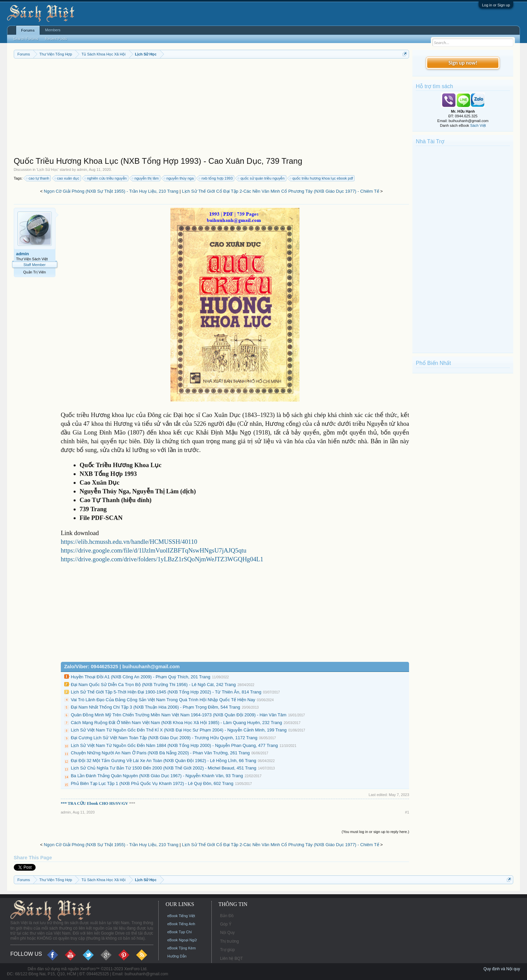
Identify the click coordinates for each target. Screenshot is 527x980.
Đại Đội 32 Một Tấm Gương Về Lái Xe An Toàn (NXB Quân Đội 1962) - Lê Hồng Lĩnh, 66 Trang (164, 761)
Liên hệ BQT (232, 958)
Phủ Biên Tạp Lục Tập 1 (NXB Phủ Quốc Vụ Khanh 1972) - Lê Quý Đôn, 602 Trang (152, 783)
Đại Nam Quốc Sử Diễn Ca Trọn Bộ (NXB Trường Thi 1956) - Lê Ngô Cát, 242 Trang (153, 685)
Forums (28, 30)
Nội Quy (228, 933)
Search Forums (26, 39)
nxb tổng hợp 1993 (216, 178)
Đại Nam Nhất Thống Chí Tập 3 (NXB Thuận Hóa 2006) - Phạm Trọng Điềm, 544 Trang (156, 707)
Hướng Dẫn (177, 956)
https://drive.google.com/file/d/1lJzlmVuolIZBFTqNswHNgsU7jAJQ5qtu (154, 550)
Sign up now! (463, 63)
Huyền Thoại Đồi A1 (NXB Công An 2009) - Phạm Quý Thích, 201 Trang (141, 677)
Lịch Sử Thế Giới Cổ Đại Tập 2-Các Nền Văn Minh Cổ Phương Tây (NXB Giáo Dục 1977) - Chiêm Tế (280, 191)
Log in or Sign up (496, 5)
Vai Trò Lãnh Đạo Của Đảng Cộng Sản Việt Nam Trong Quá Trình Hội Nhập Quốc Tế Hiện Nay (163, 700)
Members (53, 30)
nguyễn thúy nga (179, 178)
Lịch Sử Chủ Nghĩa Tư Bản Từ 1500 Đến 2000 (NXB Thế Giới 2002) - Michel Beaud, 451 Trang (164, 768)
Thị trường (230, 941)
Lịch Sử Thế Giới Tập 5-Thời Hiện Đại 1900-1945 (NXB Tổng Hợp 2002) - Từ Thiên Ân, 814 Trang (166, 692)
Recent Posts (56, 39)
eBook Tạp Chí (180, 932)
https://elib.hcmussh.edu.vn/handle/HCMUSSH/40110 (129, 542)
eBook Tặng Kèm (182, 948)
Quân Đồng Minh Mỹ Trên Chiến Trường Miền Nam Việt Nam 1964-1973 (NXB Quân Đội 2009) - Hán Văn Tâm (179, 715)
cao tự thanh (38, 178)
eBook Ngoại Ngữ (182, 940)
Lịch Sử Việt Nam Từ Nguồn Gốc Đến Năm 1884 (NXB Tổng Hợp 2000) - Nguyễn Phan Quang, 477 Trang (174, 745)
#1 (407, 812)
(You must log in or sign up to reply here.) (376, 832)
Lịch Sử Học (48, 169)
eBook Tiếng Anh (181, 924)
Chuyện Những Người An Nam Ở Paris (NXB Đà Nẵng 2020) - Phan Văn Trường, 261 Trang (160, 753)
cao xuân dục (67, 178)
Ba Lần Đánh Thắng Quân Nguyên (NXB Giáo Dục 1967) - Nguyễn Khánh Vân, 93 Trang (157, 776)
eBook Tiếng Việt (181, 916)
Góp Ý (226, 924)
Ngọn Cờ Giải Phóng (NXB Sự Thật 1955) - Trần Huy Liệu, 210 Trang (111, 191)
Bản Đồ (227, 916)
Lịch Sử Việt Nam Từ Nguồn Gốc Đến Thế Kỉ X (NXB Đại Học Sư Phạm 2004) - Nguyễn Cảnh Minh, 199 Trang (179, 730)
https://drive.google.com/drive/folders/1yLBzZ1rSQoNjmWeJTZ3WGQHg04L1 (162, 559)
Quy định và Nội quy (502, 969)
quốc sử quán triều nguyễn (261, 178)
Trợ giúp (228, 950)
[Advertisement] (212, 109)
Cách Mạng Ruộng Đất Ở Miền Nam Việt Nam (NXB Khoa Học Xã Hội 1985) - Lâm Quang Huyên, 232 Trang (176, 723)
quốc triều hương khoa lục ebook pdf (322, 178)
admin (82, 169)
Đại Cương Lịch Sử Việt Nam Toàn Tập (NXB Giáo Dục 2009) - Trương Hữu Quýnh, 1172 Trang (164, 738)
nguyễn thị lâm (146, 178)
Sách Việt (478, 125)
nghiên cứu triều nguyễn (106, 178)
